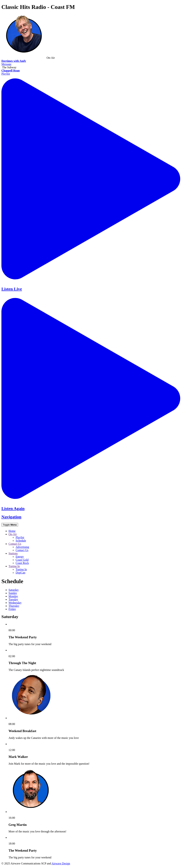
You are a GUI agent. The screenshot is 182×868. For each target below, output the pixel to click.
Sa (14, 590)
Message (6, 64)
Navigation (11, 517)
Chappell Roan (11, 71)
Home (12, 531)
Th (14, 606)
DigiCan (20, 573)
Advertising (22, 547)
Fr (12, 609)
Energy (20, 557)
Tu (13, 599)
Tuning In (14, 566)
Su (13, 593)
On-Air (13, 534)
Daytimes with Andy (14, 61)
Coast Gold (22, 560)
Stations (13, 553)
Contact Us (15, 544)
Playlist (6, 74)
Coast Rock (22, 563)
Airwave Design (61, 863)
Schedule (21, 541)
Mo (13, 596)
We (15, 603)
